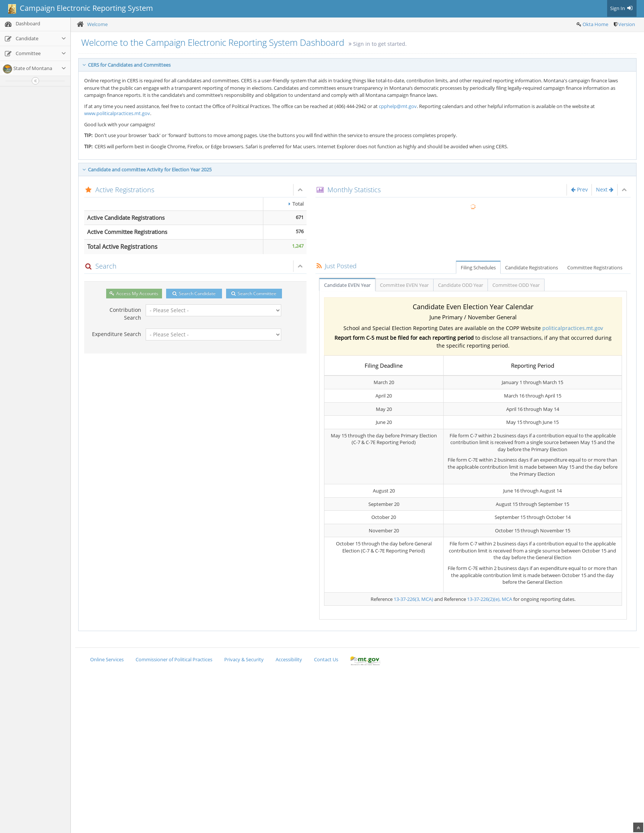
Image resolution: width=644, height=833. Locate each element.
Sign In (622, 8)
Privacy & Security (244, 659)
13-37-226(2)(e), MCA (490, 599)
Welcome (97, 24)
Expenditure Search (117, 334)
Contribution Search (125, 314)
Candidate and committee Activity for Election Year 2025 (147, 170)
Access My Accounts (134, 293)
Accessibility (289, 659)
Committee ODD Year (516, 285)
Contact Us (326, 659)
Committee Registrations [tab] (595, 267)
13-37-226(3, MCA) (413, 599)
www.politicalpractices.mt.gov (117, 113)
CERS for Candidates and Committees (126, 65)
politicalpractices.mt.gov (573, 328)
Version (627, 24)
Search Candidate (194, 293)
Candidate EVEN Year (347, 285)
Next (605, 189)
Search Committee (254, 293)
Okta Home (595, 24)
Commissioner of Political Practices (174, 659)
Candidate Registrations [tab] (532, 267)
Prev (579, 189)
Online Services (107, 659)
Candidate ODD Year (461, 285)
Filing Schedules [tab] (478, 267)
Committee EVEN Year (404, 285)
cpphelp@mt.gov (398, 106)
